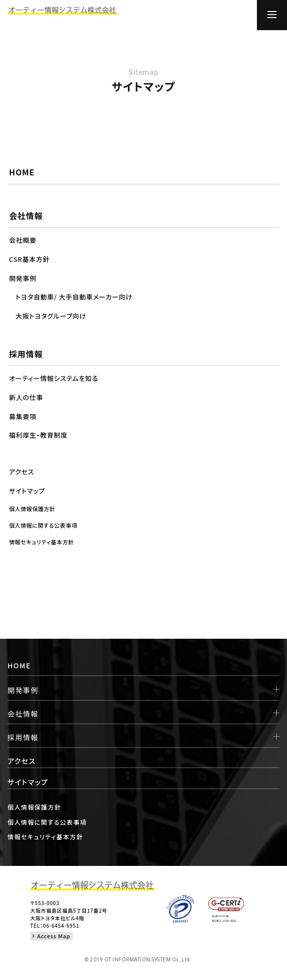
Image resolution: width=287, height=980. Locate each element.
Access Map (54, 936)
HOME (19, 665)
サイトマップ (28, 782)
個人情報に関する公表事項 (47, 822)
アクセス (22, 761)
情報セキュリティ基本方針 (45, 837)
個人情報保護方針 (34, 807)
